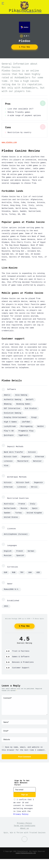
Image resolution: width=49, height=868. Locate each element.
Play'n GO (9, 431)
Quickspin (9, 435)
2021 (6, 604)
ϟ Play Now (24, 47)
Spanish (20, 554)
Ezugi (34, 417)
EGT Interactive (12, 408)
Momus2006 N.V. (11, 588)
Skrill (34, 486)
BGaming (8, 404)
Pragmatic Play (26, 431)
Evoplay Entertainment (15, 417)
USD (38, 571)
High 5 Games (10, 422)
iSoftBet (26, 422)
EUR (6, 571)
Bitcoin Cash (10, 456)
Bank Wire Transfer (14, 452)
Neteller (37, 461)
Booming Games (23, 404)
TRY (22, 571)
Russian (8, 554)
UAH (30, 571)
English (8, 550)
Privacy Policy (21, 812)
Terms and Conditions (24, 824)
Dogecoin (26, 456)
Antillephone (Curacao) (16, 533)
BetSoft (30, 400)
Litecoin (8, 461)
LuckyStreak (10, 426)
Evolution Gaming (13, 413)
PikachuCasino (25, 10)
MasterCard (23, 461)
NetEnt (41, 426)
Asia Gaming (21, 395)
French (20, 550)
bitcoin (32, 452)
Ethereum (40, 456)
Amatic (7, 395)
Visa (6, 465)
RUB (14, 571)
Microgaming (27, 426)
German (31, 550)
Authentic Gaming (13, 400)
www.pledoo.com (9, 142)
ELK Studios (31, 408)
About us (25, 826)
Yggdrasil (23, 435)
